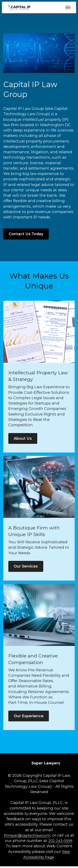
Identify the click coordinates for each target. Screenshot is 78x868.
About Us (23, 439)
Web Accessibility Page (39, 859)
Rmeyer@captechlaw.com (30, 837)
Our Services (27, 567)
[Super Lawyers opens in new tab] (46, 765)
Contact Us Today (27, 234)
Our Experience (30, 717)
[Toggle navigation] (68, 7)
